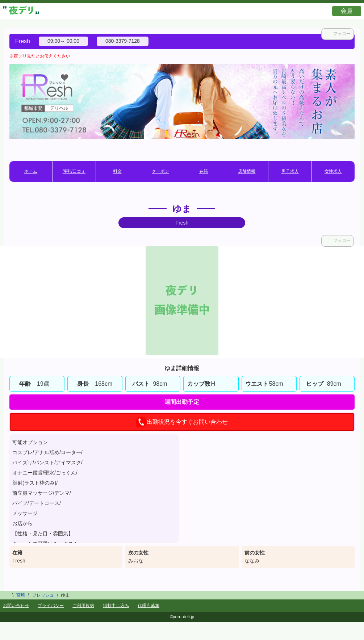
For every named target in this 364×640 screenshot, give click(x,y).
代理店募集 (148, 606)
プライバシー (51, 606)
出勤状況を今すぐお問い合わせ (182, 422)
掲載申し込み (116, 606)
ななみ (252, 561)
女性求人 (333, 171)
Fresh (19, 561)
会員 (347, 11)
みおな (136, 561)
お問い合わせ (16, 606)
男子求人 (290, 171)
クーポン (160, 171)
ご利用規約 (83, 606)
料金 (117, 171)
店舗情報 (247, 171)
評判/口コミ (74, 171)
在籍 (204, 171)
